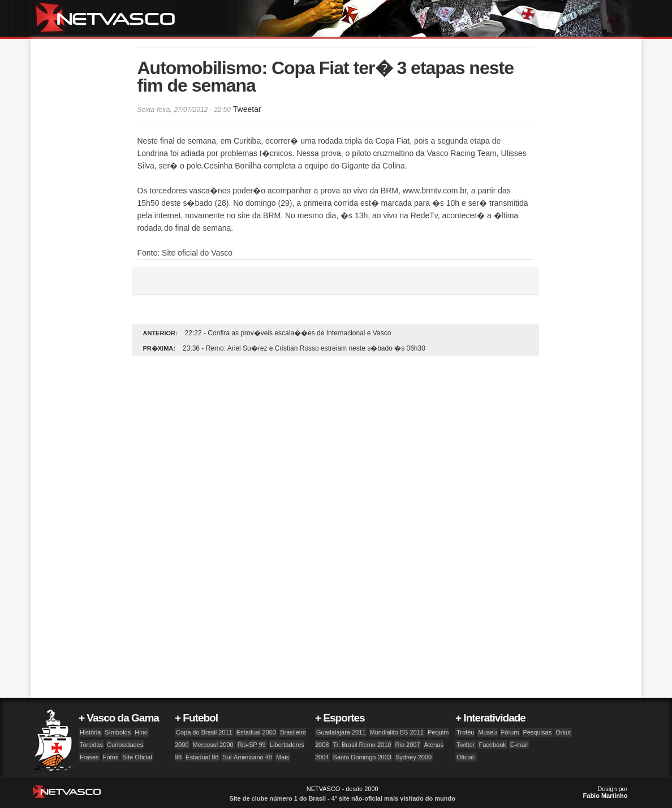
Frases (89, 757)
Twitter (466, 745)
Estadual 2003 (256, 732)
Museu (487, 732)
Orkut (563, 732)
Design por (606, 792)
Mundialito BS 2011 (397, 732)
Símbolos (118, 732)
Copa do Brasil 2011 (204, 732)
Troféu (465, 732)
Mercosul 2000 (213, 745)
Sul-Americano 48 (247, 757)
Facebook (492, 745)
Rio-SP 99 (252, 745)
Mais (283, 757)
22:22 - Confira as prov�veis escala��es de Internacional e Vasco (288, 333)
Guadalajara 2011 (341, 732)
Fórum (510, 732)
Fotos (111, 757)
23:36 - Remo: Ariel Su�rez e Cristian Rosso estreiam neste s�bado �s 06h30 (304, 348)
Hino (141, 732)
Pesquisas (537, 732)
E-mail (519, 745)
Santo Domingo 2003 (362, 757)
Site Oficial (137, 757)
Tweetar (247, 109)
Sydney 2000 (413, 757)
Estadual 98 (202, 757)
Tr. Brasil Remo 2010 (362, 745)
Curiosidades (125, 745)
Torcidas (91, 745)
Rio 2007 (408, 745)
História (90, 732)
